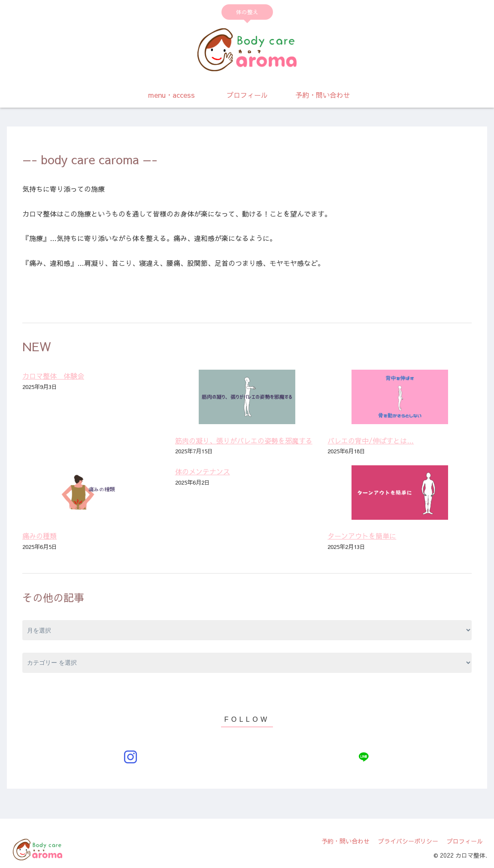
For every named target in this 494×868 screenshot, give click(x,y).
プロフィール (465, 841)
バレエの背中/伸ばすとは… (371, 440)
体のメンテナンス (203, 471)
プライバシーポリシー (408, 841)
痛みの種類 (39, 536)
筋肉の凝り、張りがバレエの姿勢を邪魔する (244, 440)
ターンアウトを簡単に (362, 536)
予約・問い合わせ (345, 841)
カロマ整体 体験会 (53, 376)
